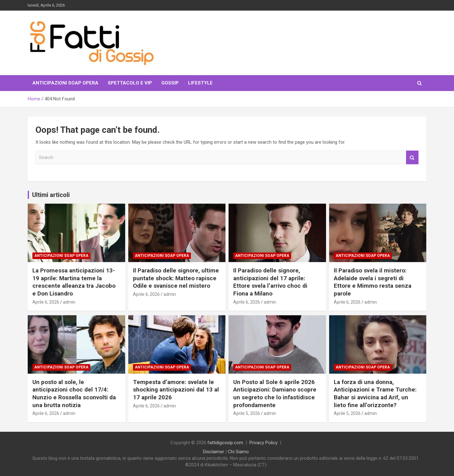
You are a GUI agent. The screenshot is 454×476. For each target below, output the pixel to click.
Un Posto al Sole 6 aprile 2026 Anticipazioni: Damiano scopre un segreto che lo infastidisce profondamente (275, 394)
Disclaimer (214, 452)
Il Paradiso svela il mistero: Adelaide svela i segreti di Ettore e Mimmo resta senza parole (373, 282)
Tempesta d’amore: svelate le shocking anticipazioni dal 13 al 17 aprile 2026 (176, 390)
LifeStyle (200, 83)
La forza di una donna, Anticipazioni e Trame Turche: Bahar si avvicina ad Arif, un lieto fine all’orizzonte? (375, 394)
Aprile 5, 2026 (247, 413)
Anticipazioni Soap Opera (65, 83)
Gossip (170, 83)
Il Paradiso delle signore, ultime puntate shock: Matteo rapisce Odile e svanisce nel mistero (176, 278)
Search (412, 158)
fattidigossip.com (225, 443)
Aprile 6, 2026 (46, 302)
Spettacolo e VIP (130, 83)
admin (69, 302)
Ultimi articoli (51, 195)
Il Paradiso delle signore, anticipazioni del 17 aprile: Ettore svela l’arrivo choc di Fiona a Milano (270, 282)
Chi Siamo (238, 452)
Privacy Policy (263, 443)
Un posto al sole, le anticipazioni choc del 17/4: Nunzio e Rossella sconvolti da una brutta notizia (74, 394)
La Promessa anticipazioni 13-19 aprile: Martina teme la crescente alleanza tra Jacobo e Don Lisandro (74, 282)
